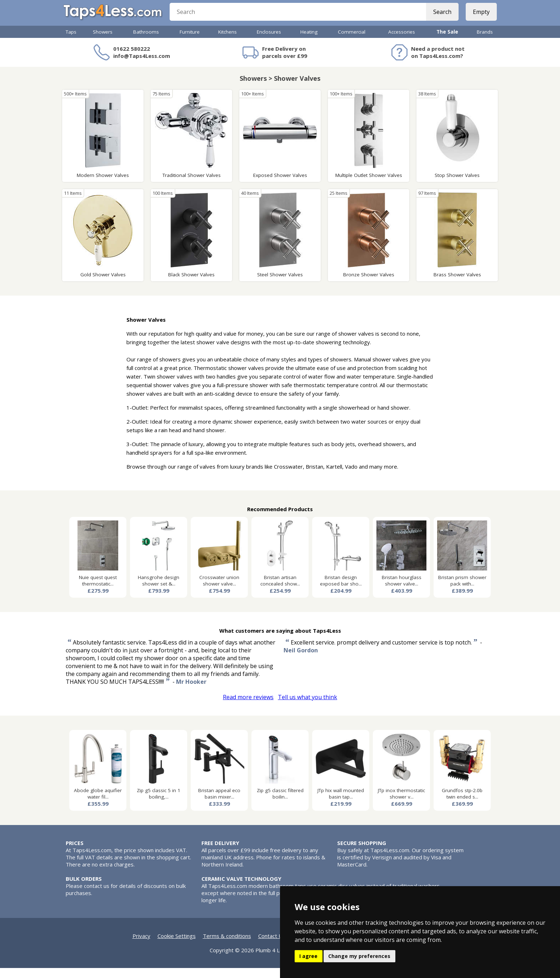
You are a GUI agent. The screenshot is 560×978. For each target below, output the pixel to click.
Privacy (141, 946)
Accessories (402, 42)
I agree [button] (308, 956)
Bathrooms (146, 42)
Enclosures (269, 42)
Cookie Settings (177, 946)
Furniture (190, 42)
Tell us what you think (307, 707)
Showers (103, 42)
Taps (71, 42)
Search (440, 18)
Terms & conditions (227, 946)
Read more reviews (248, 707)
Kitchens (227, 42)
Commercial (352, 42)
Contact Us (272, 946)
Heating (309, 42)
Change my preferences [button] (359, 956)
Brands (485, 42)
